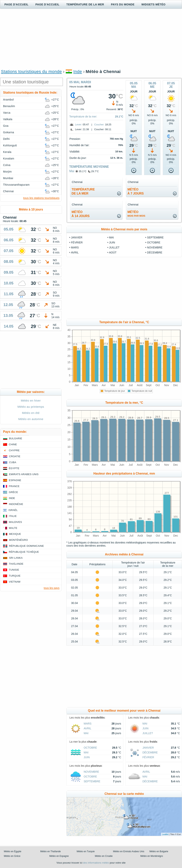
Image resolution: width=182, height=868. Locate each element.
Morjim (7, 172)
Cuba (13, 462)
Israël (13, 510)
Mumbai (8, 178)
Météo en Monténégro (152, 856)
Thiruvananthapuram (16, 185)
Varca (7, 113)
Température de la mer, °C (124, 403)
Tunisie (14, 570)
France (14, 486)
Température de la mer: (83, 117)
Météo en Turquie (86, 851)
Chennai (8, 191)
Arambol (8, 100)
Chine (13, 444)
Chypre (14, 450)
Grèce (13, 492)
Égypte (14, 468)
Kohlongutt (10, 145)
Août (113, 252)
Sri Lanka (16, 558)
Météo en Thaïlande (51, 851)
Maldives (15, 522)
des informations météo (96, 863)
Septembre (155, 237)
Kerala (7, 152)
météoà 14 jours (81, 214)
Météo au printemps (31, 407)
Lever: (78, 125)
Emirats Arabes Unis (24, 474)
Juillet (114, 247)
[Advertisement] (91, 39)
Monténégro (18, 540)
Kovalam (9, 159)
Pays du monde (123, 4)
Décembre (155, 252)
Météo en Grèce (12, 856)
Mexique (15, 534)
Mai (72, 171)
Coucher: (99, 125)
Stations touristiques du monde (31, 72)
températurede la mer (83, 191)
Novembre (155, 247)
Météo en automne (31, 419)
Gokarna (9, 132)
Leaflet (165, 834)
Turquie (15, 576)
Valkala (8, 119)
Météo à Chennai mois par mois (124, 229)
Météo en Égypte (13, 851)
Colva (7, 165)
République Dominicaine (26, 546)
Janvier (77, 237)
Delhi (6, 139)
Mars (75, 247)
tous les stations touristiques (41, 198)
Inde (78, 72)
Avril (75, 252)
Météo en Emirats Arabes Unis (129, 851)
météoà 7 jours (136, 191)
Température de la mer (85, 4)
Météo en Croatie (104, 856)
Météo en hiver (31, 400)
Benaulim (9, 106)
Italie (13, 516)
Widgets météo (153, 4)
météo (136, 214)
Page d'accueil (16, 4)
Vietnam (15, 582)
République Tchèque (24, 552)
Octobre (154, 242)
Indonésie (16, 504)
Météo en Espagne (59, 856)
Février (77, 242)
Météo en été (31, 413)
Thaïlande (16, 564)
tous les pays (52, 588)
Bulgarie (16, 438)
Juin (112, 242)
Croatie (15, 456)
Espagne (15, 480)
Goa (6, 126)
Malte (13, 528)
